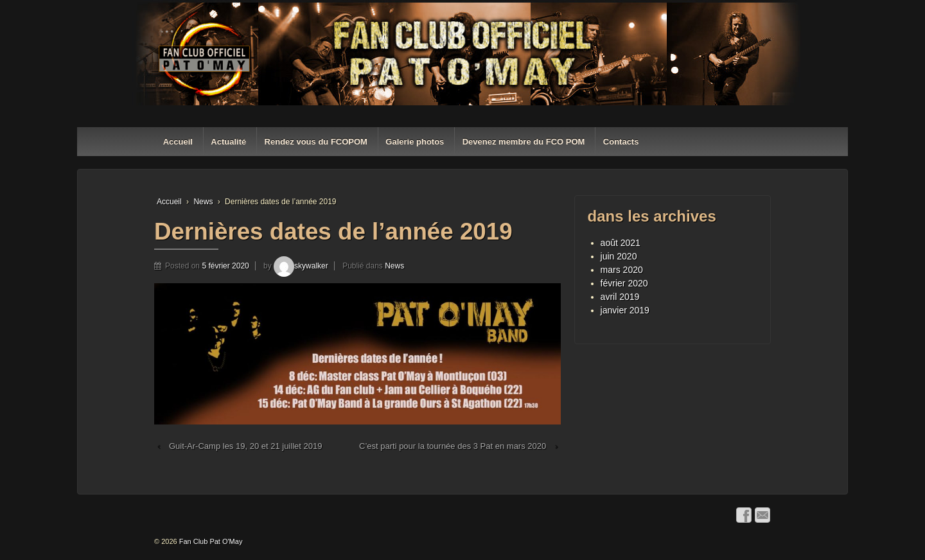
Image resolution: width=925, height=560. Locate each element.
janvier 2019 (625, 310)
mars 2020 (622, 270)
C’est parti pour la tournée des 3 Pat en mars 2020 (453, 446)
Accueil (178, 142)
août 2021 (621, 243)
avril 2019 (620, 297)
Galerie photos (415, 142)
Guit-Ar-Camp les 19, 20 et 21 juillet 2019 (245, 446)
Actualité (228, 142)
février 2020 (624, 283)
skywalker (301, 266)
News (203, 202)
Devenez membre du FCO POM (524, 142)
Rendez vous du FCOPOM (316, 142)
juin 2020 (619, 256)
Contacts (621, 142)
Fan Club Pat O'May (210, 541)
